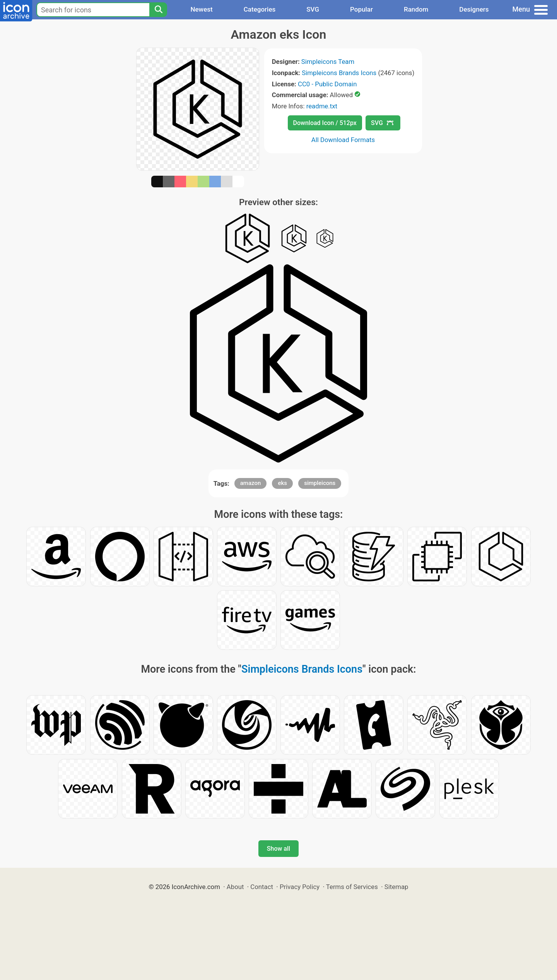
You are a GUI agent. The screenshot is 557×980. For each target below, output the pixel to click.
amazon (251, 483)
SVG (313, 9)
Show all (278, 849)
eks (282, 483)
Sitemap (396, 887)
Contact (262, 887)
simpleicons (320, 483)
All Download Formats (343, 140)
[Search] (158, 10)
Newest (201, 9)
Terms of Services (352, 887)
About (235, 887)
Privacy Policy (300, 887)
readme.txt (322, 106)
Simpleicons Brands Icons (339, 73)
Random (416, 9)
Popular (361, 9)
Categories (260, 9)
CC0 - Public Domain (327, 84)
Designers (474, 9)
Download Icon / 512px (325, 123)
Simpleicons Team (328, 62)
